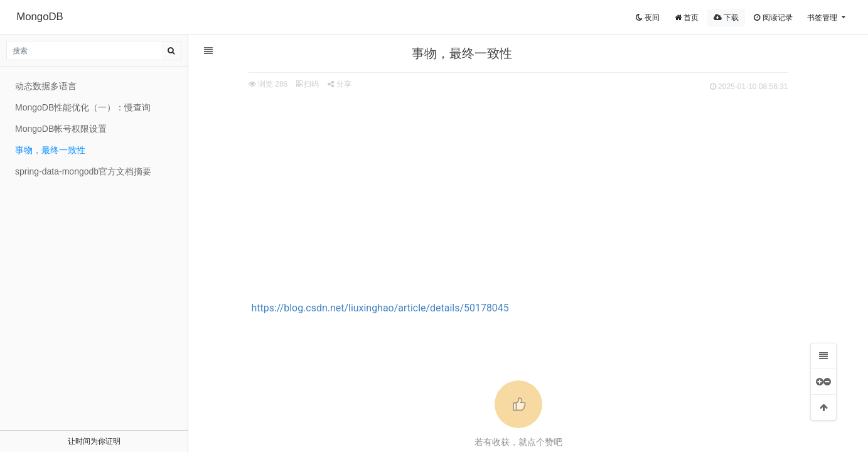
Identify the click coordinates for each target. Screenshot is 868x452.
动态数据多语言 (46, 86)
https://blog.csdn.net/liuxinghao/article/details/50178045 (384, 308)
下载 (726, 18)
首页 (687, 18)
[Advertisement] (522, 189)
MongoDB (40, 17)
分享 (343, 84)
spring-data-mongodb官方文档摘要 (83, 171)
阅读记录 (773, 18)
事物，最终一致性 (50, 150)
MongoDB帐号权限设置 (61, 129)
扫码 (311, 84)
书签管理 (823, 18)
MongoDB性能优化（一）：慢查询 (83, 107)
